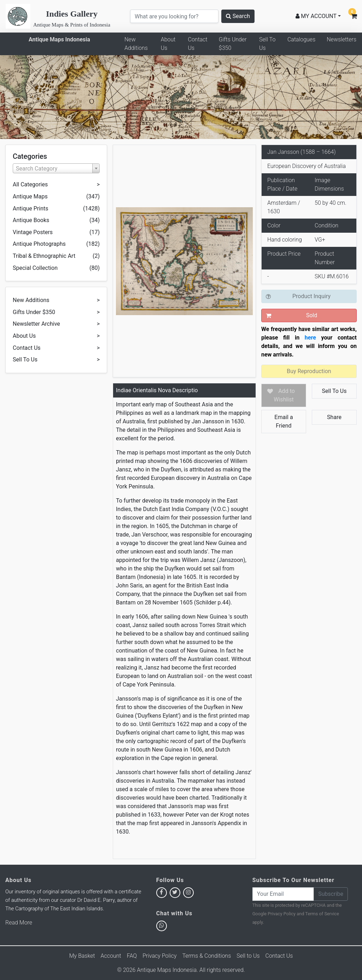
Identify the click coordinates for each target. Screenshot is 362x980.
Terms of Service (322, 914)
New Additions (136, 44)
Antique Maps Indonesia (59, 39)
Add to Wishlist (284, 395)
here (310, 338)
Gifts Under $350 (233, 44)
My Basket (82, 956)
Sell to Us (248, 956)
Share (334, 417)
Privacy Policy (282, 914)
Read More (19, 923)
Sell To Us (267, 44)
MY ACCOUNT (316, 16)
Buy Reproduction (309, 371)
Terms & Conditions (207, 956)
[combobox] (56, 168)
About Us (168, 44)
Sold (312, 315)
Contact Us (197, 44)
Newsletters (341, 39)
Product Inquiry (311, 296)
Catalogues (301, 39)
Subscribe (331, 894)
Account (111, 956)
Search (238, 16)
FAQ (132, 956)
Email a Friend (284, 421)
